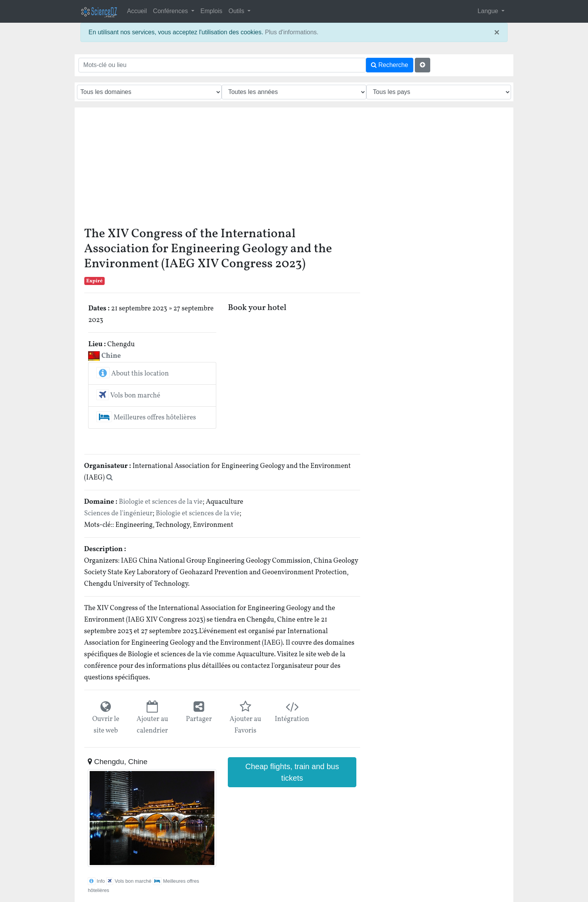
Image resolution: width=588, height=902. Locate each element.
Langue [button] (489, 11)
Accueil (137, 11)
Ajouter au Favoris (245, 725)
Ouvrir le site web (106, 725)
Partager (199, 719)
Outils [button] (237, 11)
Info (96, 881)
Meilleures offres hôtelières (146, 418)
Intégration (292, 719)
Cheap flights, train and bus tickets (292, 772)
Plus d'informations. (291, 32)
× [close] (497, 32)
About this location (132, 374)
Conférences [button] (171, 11)
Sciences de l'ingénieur (119, 514)
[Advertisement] (294, 169)
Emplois (211, 11)
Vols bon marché (128, 396)
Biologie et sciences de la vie (161, 502)
